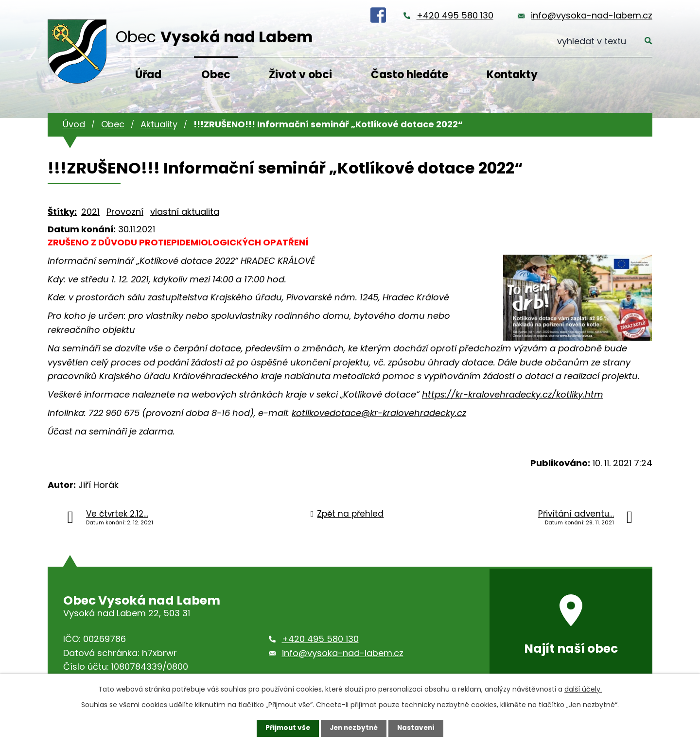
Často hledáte (410, 75)
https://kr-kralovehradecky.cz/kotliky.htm (513, 394)
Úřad (148, 75)
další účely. (583, 689)
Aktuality (159, 124)
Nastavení (418, 728)
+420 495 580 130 (455, 15)
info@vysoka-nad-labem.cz (592, 15)
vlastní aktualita (185, 212)
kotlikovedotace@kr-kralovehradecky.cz (379, 413)
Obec (216, 75)
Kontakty (512, 75)
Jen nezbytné (354, 728)
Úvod (74, 124)
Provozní (125, 212)
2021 (90, 212)
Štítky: (62, 212)
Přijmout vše (286, 728)
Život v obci (300, 75)
